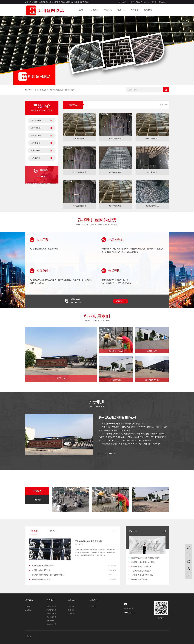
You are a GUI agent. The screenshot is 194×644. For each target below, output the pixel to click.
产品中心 (108, 10)
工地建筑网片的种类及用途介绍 (89, 541)
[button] (95, 81)
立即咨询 (119, 301)
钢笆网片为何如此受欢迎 (41, 570)
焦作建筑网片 (69, 90)
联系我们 (148, 10)
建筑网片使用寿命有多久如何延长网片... (146, 558)
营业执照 (28, 610)
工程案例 (135, 10)
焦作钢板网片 (36, 143)
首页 (81, 10)
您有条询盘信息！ (161, 2)
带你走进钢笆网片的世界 (41, 579)
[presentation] (10, 51)
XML (150, 2)
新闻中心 (121, 10)
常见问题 (71, 613)
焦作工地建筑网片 (41, 90)
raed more (110, 454)
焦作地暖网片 (36, 128)
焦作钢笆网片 (36, 135)
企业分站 (131, 2)
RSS (145, 2)
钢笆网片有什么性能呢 (139, 579)
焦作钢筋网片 (36, 158)
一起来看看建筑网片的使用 (141, 571)
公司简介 (28, 606)
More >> (163, 105)
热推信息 (123, 2)
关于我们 (94, 10)
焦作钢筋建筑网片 (56, 90)
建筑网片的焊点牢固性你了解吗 (143, 562)
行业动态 (71, 610)
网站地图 (139, 2)
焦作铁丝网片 (36, 151)
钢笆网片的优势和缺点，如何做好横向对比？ (48, 575)
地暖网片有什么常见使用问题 (142, 575)
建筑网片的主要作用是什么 (141, 566)
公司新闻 (71, 606)
